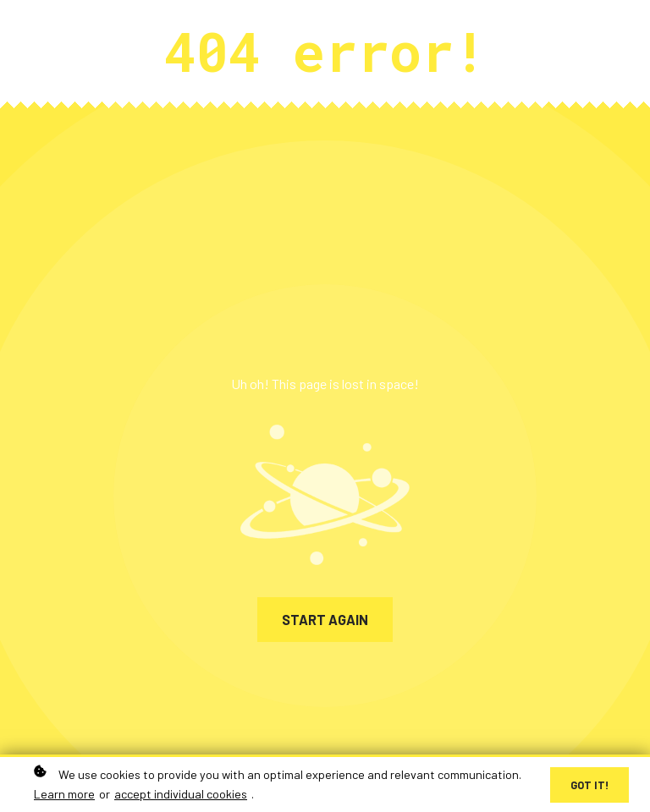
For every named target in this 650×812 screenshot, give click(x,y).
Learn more (64, 795)
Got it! (589, 786)
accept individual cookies (181, 795)
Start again (325, 620)
